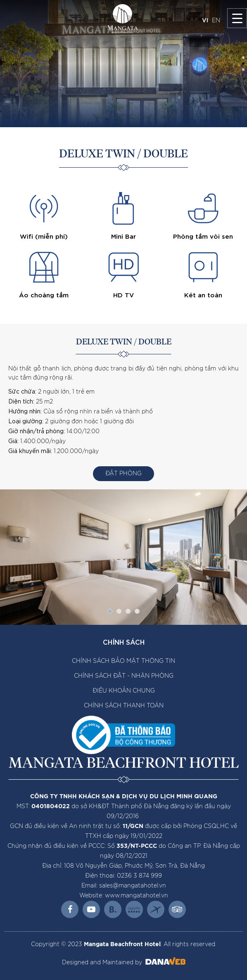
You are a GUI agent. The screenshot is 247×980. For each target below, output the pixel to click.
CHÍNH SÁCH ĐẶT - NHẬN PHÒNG (124, 676)
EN (216, 21)
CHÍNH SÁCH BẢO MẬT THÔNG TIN (123, 661)
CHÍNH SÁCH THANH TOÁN (124, 706)
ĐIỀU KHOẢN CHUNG (124, 691)
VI (205, 20)
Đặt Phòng (123, 474)
